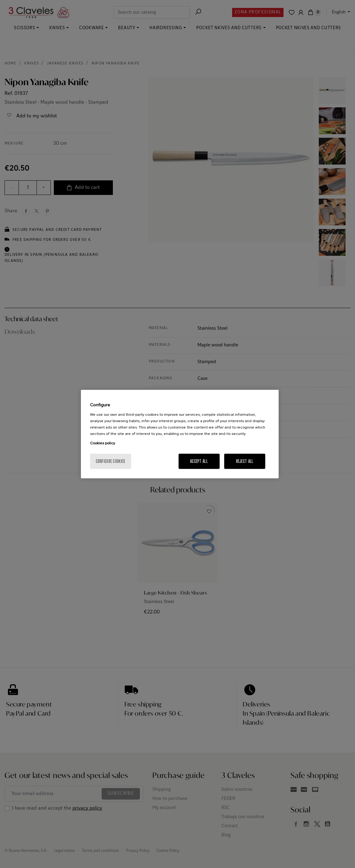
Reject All (245, 461)
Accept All (199, 461)
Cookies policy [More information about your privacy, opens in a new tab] (103, 443)
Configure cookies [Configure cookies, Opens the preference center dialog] (111, 461)
